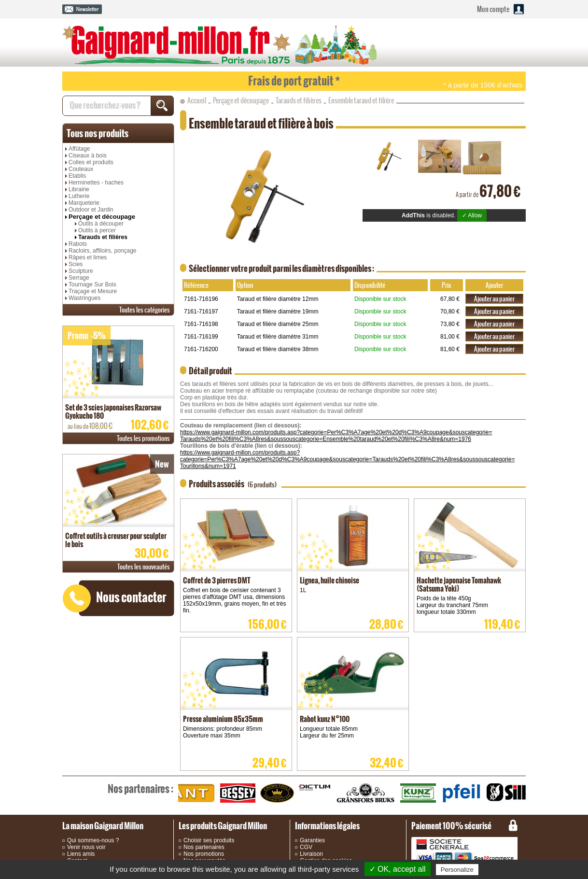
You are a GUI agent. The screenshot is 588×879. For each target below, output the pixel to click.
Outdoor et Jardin (91, 210)
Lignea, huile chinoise (329, 580)
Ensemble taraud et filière (361, 100)
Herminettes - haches (96, 183)
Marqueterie (84, 203)
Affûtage (79, 149)
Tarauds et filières (103, 237)
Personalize (457, 870)
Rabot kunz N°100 (325, 719)
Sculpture (81, 271)
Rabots (78, 244)
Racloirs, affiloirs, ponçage (103, 251)
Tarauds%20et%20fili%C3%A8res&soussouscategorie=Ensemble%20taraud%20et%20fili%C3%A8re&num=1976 (326, 439)
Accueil (197, 100)
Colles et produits (91, 162)
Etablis (77, 176)
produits (98, 133)
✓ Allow (472, 215)
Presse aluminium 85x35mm (223, 719)
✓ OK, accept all (398, 869)
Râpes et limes (88, 257)
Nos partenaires (204, 847)
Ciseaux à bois (88, 156)
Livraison (311, 854)
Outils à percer (97, 230)
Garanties (312, 840)
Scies (76, 264)
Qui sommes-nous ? (93, 840)
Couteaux (81, 169)
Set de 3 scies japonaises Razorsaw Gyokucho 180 (113, 411)
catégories (145, 310)
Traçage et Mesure (93, 291)
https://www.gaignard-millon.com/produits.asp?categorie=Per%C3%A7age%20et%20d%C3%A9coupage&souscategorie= (336, 432)
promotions (143, 438)
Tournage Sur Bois (92, 284)
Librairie (79, 189)
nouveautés (144, 567)
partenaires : (140, 789)
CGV (306, 847)
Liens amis (81, 854)
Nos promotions (204, 854)
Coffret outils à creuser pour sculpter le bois (116, 540)
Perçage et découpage (102, 217)
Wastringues (84, 298)
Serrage (79, 278)
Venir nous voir (86, 847)
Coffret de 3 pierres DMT (217, 580)
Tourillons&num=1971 (208, 466)
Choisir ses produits (209, 840)
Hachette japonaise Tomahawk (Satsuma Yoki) (459, 584)
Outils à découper (101, 224)
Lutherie (79, 196)
